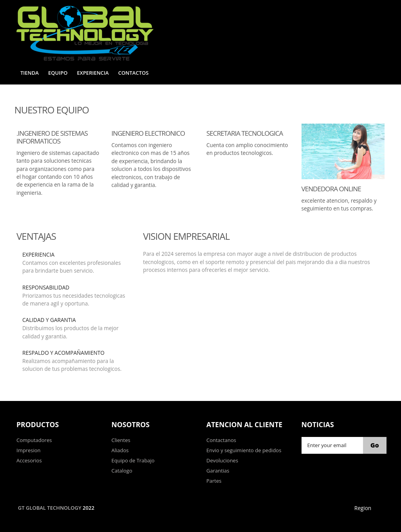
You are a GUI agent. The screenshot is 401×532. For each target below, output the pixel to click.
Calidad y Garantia (49, 320)
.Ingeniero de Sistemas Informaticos (52, 137)
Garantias (218, 471)
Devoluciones (222, 460)
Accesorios (29, 460)
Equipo (58, 73)
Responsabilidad (46, 287)
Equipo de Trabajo (133, 460)
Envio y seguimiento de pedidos (244, 450)
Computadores (34, 440)
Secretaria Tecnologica (245, 133)
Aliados (120, 450)
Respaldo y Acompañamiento (63, 353)
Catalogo (122, 471)
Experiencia (93, 73)
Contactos (134, 73)
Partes (214, 481)
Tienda (30, 73)
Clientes (121, 440)
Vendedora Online (331, 189)
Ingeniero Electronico (148, 133)
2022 (89, 508)
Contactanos (221, 440)
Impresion (29, 450)
